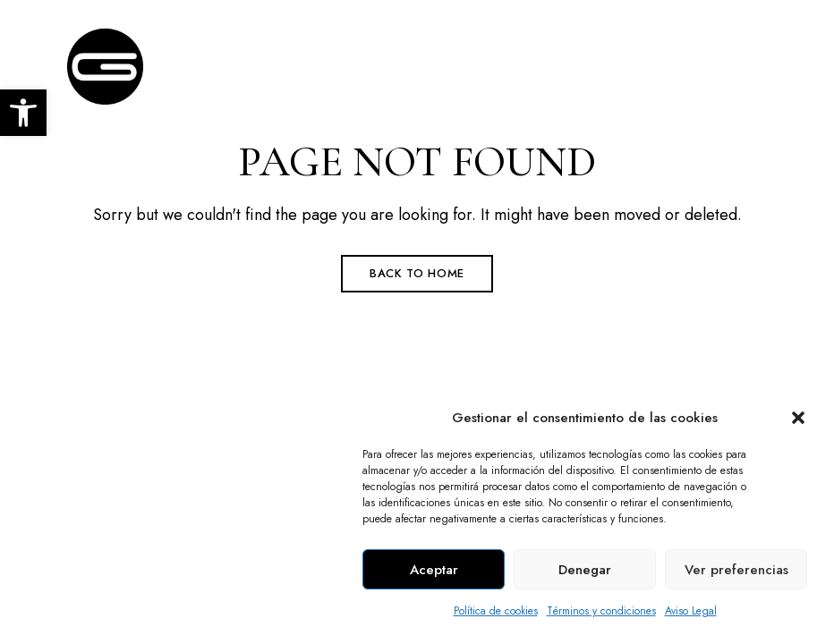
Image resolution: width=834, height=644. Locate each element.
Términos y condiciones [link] (601, 611)
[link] (23, 113)
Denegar (585, 570)
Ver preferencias (736, 570)
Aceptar (434, 570)
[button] (798, 418)
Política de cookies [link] (496, 611)
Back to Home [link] (417, 273)
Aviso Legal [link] (691, 611)
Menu (749, 61)
